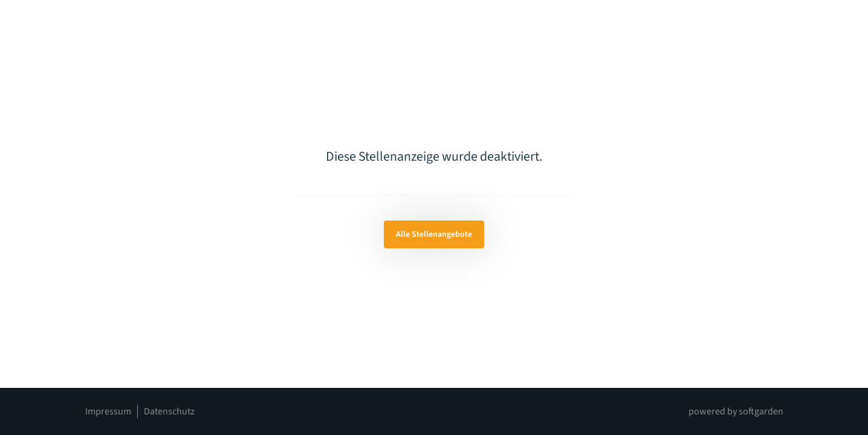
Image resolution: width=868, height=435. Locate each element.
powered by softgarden (736, 411)
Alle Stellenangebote (434, 234)
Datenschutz (169, 411)
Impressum (108, 411)
